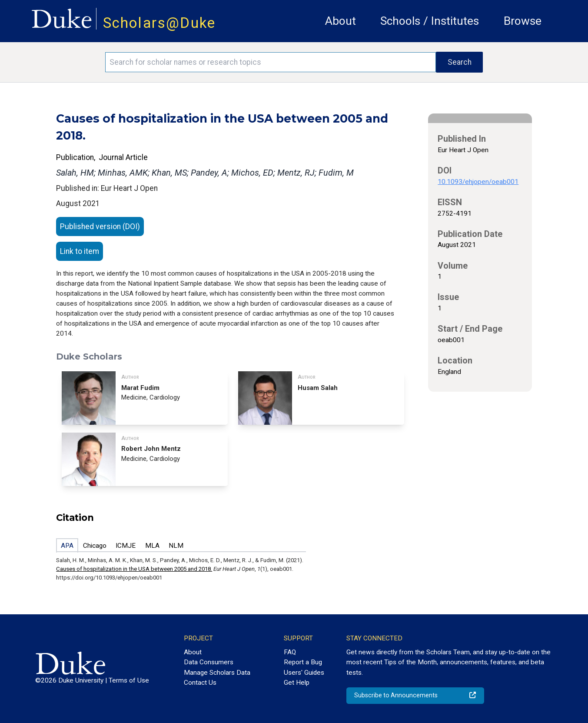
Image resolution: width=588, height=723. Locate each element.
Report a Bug (303, 662)
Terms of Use (129, 680)
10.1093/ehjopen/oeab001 (478, 182)
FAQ (290, 652)
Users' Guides (304, 673)
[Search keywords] (271, 62)
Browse (523, 21)
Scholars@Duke (159, 23)
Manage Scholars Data (217, 673)
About (341, 21)
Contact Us (200, 683)
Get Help (297, 683)
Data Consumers (209, 662)
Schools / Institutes (430, 21)
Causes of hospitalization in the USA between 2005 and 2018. (134, 569)
